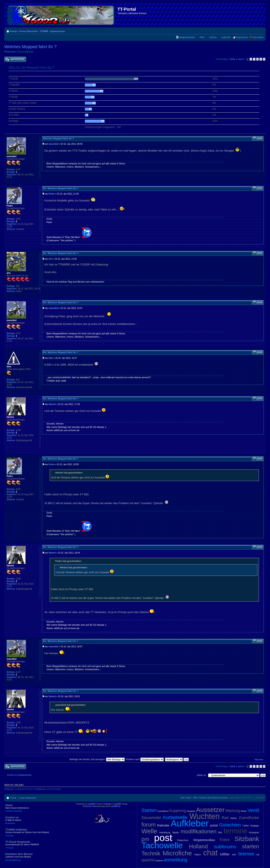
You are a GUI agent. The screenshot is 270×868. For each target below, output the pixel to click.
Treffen (246, 826)
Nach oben (262, 182)
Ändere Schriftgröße (260, 30)
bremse (246, 854)
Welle (149, 831)
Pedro (52, 194)
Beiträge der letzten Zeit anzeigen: (97, 759)
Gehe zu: (202, 775)
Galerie (213, 37)
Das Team (186, 798)
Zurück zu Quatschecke (19, 775)
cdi (258, 855)
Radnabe (163, 825)
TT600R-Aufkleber (36, 832)
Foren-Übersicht (28, 31)
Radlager (255, 826)
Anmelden (258, 37)
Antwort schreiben (15, 59)
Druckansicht (254, 30)
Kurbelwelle (175, 817)
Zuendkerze (163, 811)
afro (51, 259)
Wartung (233, 811)
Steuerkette (151, 818)
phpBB (91, 804)
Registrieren (242, 37)
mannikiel (54, 144)
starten (251, 846)
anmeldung (176, 860)
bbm (51, 358)
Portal (13, 31)
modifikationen (199, 831)
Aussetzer (210, 810)
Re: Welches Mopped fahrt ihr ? (61, 188)
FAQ (202, 37)
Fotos (225, 840)
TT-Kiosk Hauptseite (36, 845)
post (163, 838)
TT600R (44, 31)
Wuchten (205, 816)
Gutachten (230, 825)
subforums (225, 847)
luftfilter (225, 854)
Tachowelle (162, 845)
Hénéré (52, 404)
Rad (225, 818)
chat (210, 853)
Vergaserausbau (204, 840)
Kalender (226, 37)
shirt (234, 855)
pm (145, 839)
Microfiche (177, 853)
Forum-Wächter (25, 52)
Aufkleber (190, 823)
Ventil (253, 810)
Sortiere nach (145, 759)
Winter (244, 811)
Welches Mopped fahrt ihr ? (30, 47)
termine (235, 831)
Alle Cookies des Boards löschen (211, 798)
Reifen (234, 818)
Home (36, 808)
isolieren (159, 861)
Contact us (36, 820)
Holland (198, 846)
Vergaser (191, 811)
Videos (197, 855)
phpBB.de (116, 806)
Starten (149, 810)
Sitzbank (247, 839)
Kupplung (178, 811)
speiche (148, 860)
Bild (220, 833)
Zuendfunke (249, 818)
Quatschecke (58, 31)
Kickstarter (254, 833)
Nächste (259, 759)
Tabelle (175, 833)
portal (214, 825)
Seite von (237, 59)
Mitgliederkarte (187, 37)
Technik (151, 853)
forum (148, 825)
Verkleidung (165, 833)
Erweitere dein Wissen (36, 857)
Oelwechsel (183, 840)
